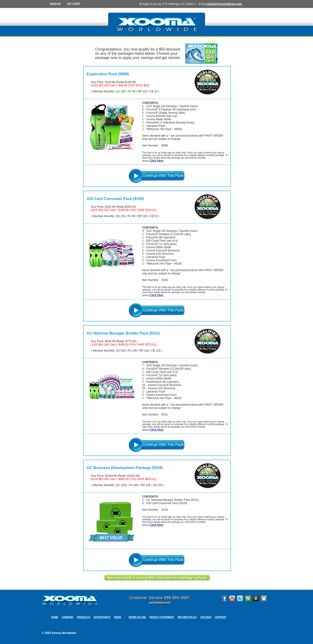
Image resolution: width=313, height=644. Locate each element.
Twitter (240, 598)
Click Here (156, 161)
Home (55, 617)
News (118, 617)
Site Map (206, 617)
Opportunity (102, 617)
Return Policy (187, 617)
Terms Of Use (137, 617)
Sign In (55, 4)
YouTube (232, 598)
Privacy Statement (162, 617)
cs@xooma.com (160, 603)
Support (221, 617)
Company (68, 617)
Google (256, 598)
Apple (264, 598)
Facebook (224, 598)
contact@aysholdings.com (224, 4)
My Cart (74, 4)
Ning (248, 598)
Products (84, 617)
